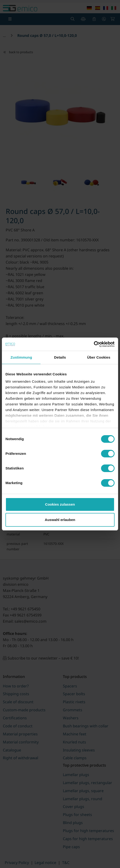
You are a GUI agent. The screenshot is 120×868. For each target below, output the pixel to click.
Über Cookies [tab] (99, 357)
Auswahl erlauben (60, 520)
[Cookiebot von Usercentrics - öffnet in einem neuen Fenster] (94, 344)
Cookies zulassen (60, 504)
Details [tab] (60, 357)
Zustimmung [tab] (21, 357)
